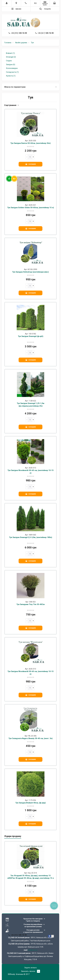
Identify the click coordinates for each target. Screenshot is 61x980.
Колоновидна (12, 68)
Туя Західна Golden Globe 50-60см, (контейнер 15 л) (31, 208)
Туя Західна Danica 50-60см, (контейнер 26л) (30, 143)
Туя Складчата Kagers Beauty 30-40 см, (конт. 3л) (30, 738)
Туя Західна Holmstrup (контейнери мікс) (30, 272)
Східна (9, 61)
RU (35, 3)
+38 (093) (18, 33)
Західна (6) (11, 64)
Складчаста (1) (12, 72)
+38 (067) (44, 33)
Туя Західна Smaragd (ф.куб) (31, 336)
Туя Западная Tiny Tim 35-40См (30, 604)
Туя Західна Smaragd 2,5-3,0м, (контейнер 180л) (31, 537)
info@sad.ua (33, 950)
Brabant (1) (10, 53)
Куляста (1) (11, 76)
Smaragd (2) (11, 57)
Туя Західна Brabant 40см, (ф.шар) (31, 803)
